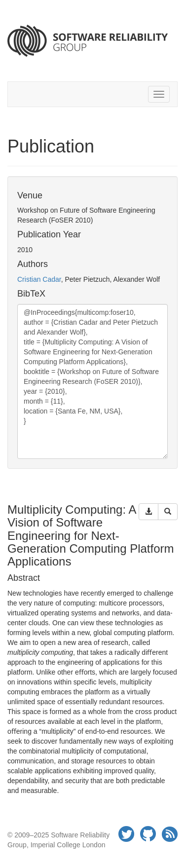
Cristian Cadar (39, 279)
